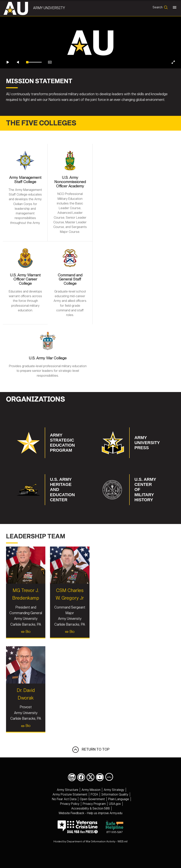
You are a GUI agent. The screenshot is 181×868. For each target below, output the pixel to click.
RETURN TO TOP (90, 762)
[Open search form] (159, 8)
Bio (47, 611)
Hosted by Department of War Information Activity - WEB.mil (90, 854)
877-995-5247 (115, 840)
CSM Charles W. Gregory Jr (134, 583)
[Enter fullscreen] (173, 112)
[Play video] (8, 112)
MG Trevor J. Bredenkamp (47, 583)
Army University (51, 8)
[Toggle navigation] (174, 8)
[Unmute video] (18, 112)
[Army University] (20, 8)
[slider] (34, 112)
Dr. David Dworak (47, 710)
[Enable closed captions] (50, 112)
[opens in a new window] (72, 790)
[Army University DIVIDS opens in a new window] (109, 789)
